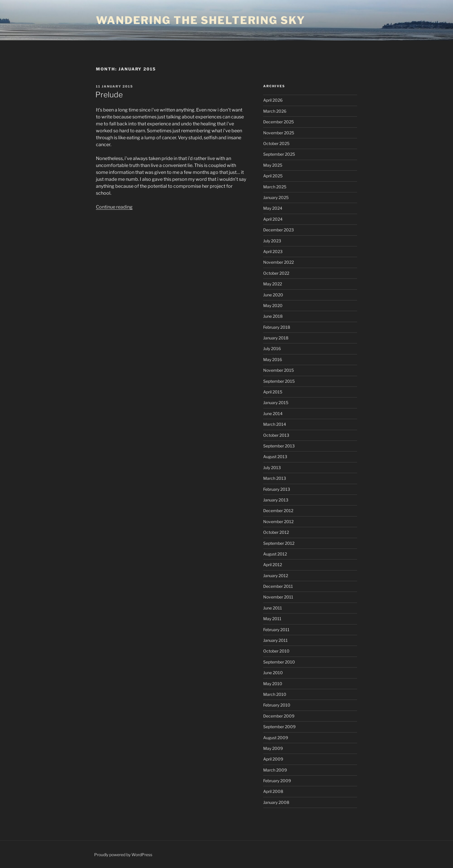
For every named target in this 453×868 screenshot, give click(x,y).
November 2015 (279, 370)
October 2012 (276, 532)
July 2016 (272, 348)
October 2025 (276, 143)
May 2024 (273, 208)
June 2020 (273, 295)
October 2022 (276, 273)
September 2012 (279, 543)
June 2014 (273, 413)
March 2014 (275, 424)
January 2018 (276, 338)
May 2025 (273, 165)
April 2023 (273, 251)
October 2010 (276, 651)
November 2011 (278, 597)
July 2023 (272, 241)
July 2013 (272, 468)
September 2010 (279, 662)
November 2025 (279, 133)
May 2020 (273, 305)
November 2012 (278, 522)
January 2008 (276, 802)
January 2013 (276, 500)
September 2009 (279, 727)
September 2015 (279, 381)
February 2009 (277, 781)
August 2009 (276, 738)
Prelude (109, 95)
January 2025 (276, 197)
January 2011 (275, 640)
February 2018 (277, 327)
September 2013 (279, 446)
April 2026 (273, 100)
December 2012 (278, 511)
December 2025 (279, 122)
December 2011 (278, 586)
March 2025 (275, 187)
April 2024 (273, 219)
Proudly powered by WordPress (123, 855)
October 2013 (276, 435)
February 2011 (276, 630)
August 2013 (275, 457)
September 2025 (279, 154)
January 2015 (276, 403)
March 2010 (275, 694)
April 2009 (273, 759)
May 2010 (273, 684)
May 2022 (273, 284)
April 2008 (273, 791)
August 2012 (275, 554)
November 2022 (279, 262)
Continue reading (114, 207)
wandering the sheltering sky (201, 20)
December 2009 (279, 716)
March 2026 (275, 111)
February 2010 (277, 705)
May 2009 (273, 748)
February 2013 (277, 489)
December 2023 (279, 230)
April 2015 (273, 392)
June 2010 (273, 673)
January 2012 (276, 576)
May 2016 (273, 359)
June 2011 (273, 608)
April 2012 (273, 565)
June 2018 (273, 316)
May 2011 (272, 619)
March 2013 (275, 478)
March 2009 (275, 770)
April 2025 (273, 176)
